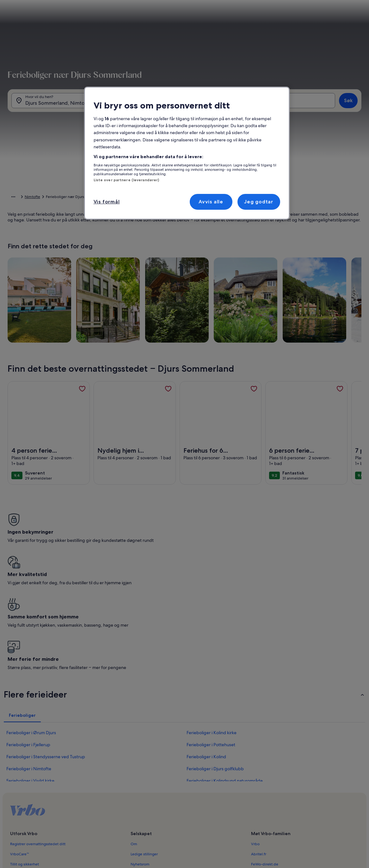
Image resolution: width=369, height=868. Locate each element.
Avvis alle (211, 202)
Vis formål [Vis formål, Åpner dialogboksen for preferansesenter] (107, 202)
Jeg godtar (259, 202)
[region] (187, 153)
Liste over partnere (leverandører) (126, 180)
